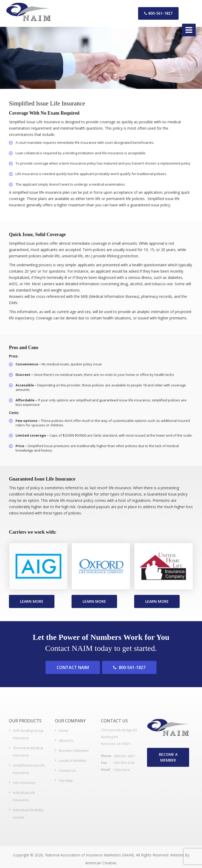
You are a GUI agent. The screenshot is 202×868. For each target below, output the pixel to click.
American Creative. (101, 859)
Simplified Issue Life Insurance (29, 765)
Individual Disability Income (28, 809)
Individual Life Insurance (24, 792)
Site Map (66, 776)
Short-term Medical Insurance (28, 747)
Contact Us (67, 766)
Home (64, 726)
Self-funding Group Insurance (28, 730)
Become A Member (74, 746)
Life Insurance (24, 778)
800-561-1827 (157, 11)
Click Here (122, 765)
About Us (66, 736)
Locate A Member (73, 756)
